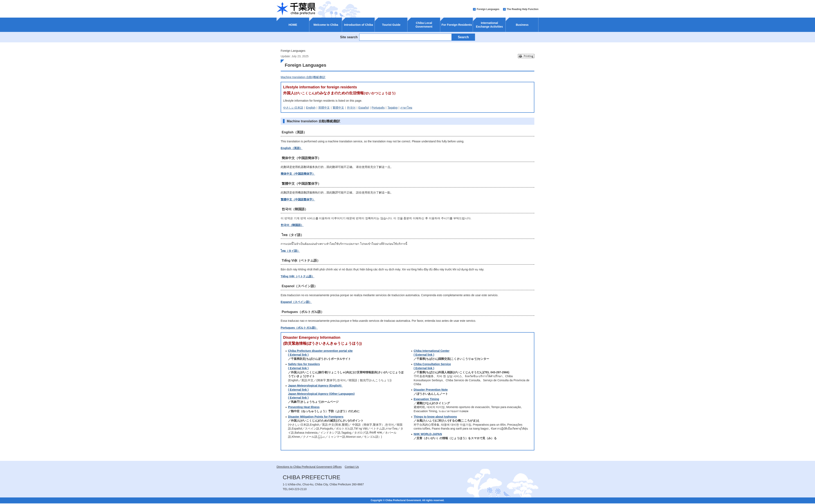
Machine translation (303, 77)
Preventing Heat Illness (304, 407)
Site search (349, 37)
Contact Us (352, 467)
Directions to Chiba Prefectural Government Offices (309, 467)
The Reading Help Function (523, 9)
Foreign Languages (488, 9)
